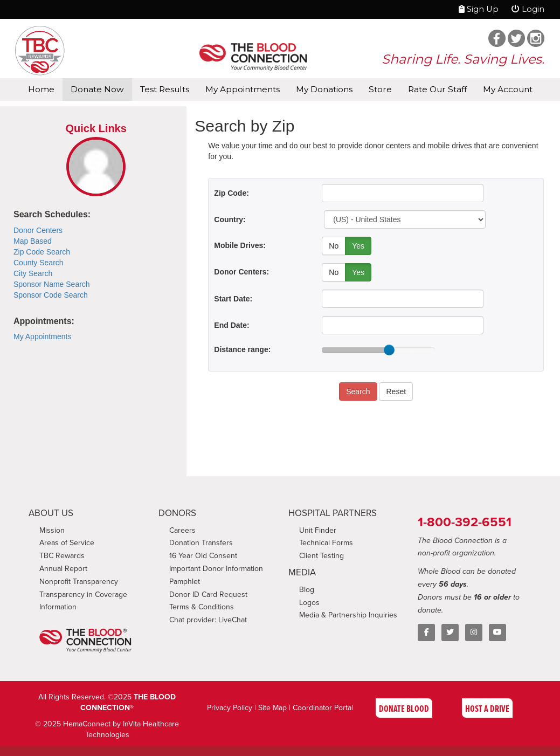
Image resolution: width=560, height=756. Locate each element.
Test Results (165, 89)
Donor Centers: (241, 272)
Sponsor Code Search (51, 295)
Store (380, 89)
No (334, 246)
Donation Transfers (201, 543)
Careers (182, 530)
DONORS (177, 513)
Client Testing (322, 556)
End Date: (231, 325)
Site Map (272, 708)
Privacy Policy (230, 708)
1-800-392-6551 (465, 522)
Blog (307, 590)
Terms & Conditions (202, 607)
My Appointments (243, 89)
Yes (358, 246)
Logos (309, 603)
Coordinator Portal (323, 708)
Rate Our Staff (437, 89)
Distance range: (242, 349)
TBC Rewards (62, 556)
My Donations (324, 89)
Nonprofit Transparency (79, 582)
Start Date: (233, 299)
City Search (33, 273)
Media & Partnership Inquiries (348, 615)
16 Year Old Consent (203, 556)
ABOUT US (51, 513)
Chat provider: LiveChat (208, 620)
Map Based (33, 241)
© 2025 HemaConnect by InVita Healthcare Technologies (107, 729)
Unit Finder (318, 530)
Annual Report (63, 569)
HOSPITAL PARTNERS (333, 513)
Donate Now (97, 89)
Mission (52, 530)
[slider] (389, 350)
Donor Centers (38, 230)
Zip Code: (231, 193)
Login (528, 9)
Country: (230, 219)
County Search (39, 263)
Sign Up (479, 9)
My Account (508, 89)
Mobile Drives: (240, 245)
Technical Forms (326, 543)
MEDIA (302, 572)
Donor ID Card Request (208, 595)
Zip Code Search (42, 252)
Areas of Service (67, 543)
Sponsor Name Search (52, 284)
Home (41, 89)
